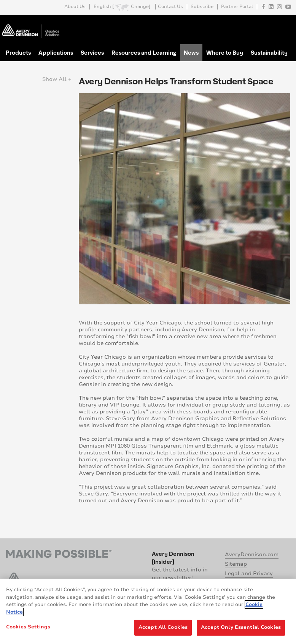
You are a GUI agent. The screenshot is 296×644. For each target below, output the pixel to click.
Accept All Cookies (163, 627)
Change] (141, 7)
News (191, 52)
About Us (75, 7)
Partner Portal (237, 7)
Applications (56, 52)
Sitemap (236, 564)
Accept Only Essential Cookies (241, 627)
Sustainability (269, 52)
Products (18, 52)
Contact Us (170, 7)
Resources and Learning (144, 52)
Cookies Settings (28, 627)
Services (92, 52)
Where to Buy (225, 52)
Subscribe (202, 7)
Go (284, 24)
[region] (148, 611)
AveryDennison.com (252, 555)
